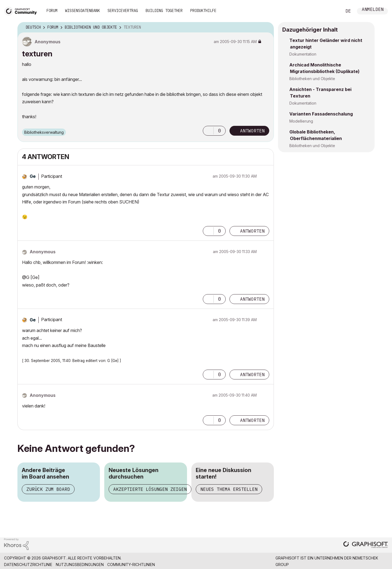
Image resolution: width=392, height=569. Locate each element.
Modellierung (301, 121)
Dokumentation (303, 54)
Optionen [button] (266, 28)
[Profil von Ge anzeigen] (33, 176)
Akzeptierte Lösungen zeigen (150, 489)
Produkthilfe (203, 11)
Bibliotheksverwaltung (44, 132)
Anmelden (373, 10)
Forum (52, 11)
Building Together (164, 11)
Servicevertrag (123, 11)
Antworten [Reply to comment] (252, 231)
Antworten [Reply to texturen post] (252, 131)
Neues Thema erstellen (229, 489)
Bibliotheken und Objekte (312, 79)
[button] (208, 131)
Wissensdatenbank (82, 11)
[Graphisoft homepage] (366, 545)
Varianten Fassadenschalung (321, 114)
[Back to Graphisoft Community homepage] (22, 10)
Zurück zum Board (48, 489)
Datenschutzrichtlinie (28, 565)
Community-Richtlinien (131, 565)
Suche (332, 11)
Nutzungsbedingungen (80, 565)
